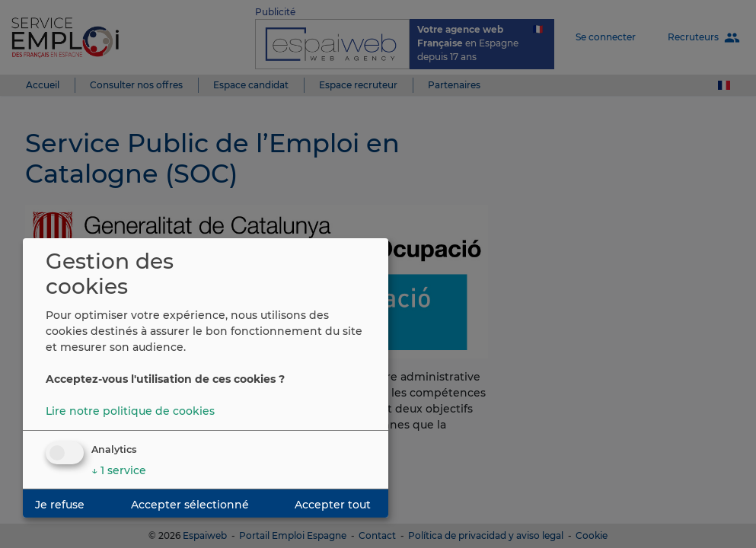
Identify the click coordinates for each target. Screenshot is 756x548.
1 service (119, 470)
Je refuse (60, 505)
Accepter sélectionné (190, 505)
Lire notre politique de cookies (130, 411)
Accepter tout (333, 505)
